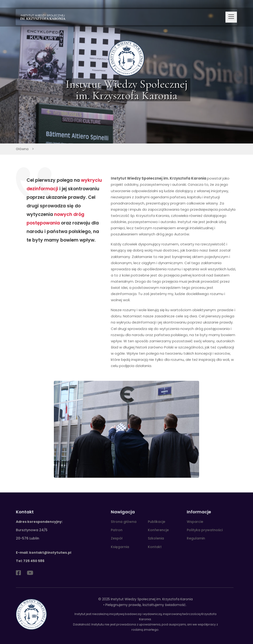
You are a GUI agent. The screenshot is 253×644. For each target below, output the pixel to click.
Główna (22, 149)
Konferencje (158, 530)
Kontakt (155, 547)
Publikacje (157, 522)
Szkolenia (156, 538)
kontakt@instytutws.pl (50, 553)
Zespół (117, 538)
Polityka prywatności (205, 530)
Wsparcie (195, 522)
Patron (117, 530)
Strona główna (124, 522)
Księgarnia (120, 547)
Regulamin (196, 538)
